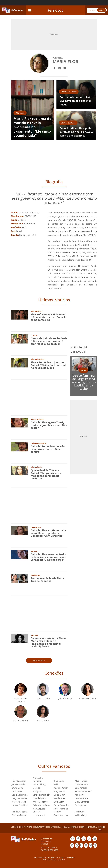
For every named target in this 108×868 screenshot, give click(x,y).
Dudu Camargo (82, 802)
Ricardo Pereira (19, 802)
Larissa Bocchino (19, 805)
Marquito (37, 791)
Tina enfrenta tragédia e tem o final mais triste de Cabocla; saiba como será (49, 317)
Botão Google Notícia (77, 846)
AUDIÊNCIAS (56, 827)
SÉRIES (84, 827)
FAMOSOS (46, 827)
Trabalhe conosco (49, 850)
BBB (21, 827)
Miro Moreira (81, 781)
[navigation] (30, 10)
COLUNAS (66, 827)
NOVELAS (37, 827)
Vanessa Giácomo (87, 698)
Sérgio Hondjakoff (41, 795)
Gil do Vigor (59, 795)
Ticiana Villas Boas (41, 805)
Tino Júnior (59, 781)
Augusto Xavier (61, 788)
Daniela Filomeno (20, 795)
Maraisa (36, 788)
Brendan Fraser (19, 815)
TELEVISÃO (28, 827)
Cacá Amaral (81, 788)
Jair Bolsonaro (65, 698)
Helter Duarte (81, 784)
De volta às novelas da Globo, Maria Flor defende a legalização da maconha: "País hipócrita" (49, 642)
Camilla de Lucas (62, 815)
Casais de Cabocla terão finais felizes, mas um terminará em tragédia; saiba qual (49, 341)
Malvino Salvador (21, 721)
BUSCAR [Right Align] (102, 10)
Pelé (56, 784)
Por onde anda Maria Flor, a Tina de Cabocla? (48, 580)
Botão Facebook (78, 839)
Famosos (55, 10)
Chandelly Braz (40, 798)
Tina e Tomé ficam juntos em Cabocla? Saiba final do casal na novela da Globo (49, 365)
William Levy (81, 815)
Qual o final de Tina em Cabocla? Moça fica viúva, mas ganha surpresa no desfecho (46, 474)
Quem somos (47, 839)
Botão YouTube (95, 839)
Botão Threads (95, 846)
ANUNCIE (44, 844)
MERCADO (76, 827)
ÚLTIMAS (15, 827)
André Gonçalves (41, 802)
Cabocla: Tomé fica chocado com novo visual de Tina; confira (48, 449)
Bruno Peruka (81, 798)
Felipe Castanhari (62, 805)
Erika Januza (81, 805)
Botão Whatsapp (73, 839)
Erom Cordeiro (43, 698)
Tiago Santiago (18, 781)
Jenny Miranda (18, 784)
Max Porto (80, 795)
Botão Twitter (84, 839)
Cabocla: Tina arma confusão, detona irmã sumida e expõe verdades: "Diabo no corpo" (49, 557)
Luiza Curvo (17, 791)
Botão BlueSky (91, 846)
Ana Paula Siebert (83, 791)
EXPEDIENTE (46, 841)
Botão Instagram (89, 839)
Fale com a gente (49, 847)
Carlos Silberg (39, 784)
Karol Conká (59, 798)
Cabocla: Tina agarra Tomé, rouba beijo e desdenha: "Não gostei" (49, 425)
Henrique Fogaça (20, 812)
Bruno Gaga (17, 788)
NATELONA (92, 827)
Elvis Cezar (59, 802)
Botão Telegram (72, 846)
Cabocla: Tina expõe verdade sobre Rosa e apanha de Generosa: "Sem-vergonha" (48, 533)
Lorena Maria (39, 815)
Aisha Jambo (43, 721)
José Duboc (80, 812)
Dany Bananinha (19, 798)
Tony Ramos (60, 791)
